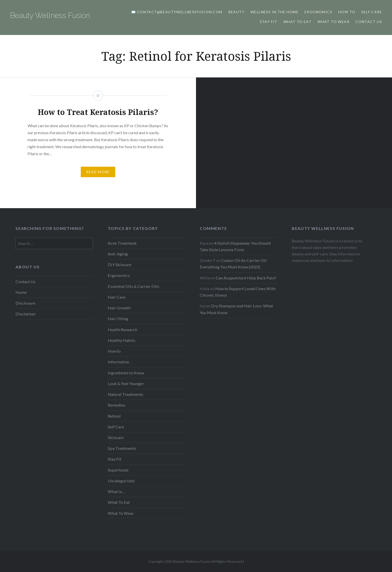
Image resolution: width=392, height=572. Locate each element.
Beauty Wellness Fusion (50, 15)
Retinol (114, 416)
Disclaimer (26, 314)
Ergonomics (318, 12)
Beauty (236, 12)
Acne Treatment (122, 243)
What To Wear (333, 22)
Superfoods (118, 470)
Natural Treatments (125, 394)
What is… (116, 491)
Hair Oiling (118, 318)
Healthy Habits (121, 340)
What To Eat (119, 502)
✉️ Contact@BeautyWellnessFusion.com (177, 12)
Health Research (122, 329)
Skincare (116, 437)
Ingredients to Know (126, 373)
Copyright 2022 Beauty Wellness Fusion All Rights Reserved (195, 561)
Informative (118, 362)
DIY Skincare (119, 265)
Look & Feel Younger (126, 383)
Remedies (116, 405)
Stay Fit (269, 22)
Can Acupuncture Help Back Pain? (246, 278)
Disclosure (25, 303)
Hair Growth (119, 308)
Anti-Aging (118, 254)
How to (347, 12)
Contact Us (369, 22)
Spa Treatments (122, 448)
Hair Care (116, 297)
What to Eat (297, 22)
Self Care (372, 12)
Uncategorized (121, 481)
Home (21, 292)
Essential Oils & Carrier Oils (133, 286)
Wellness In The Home (274, 12)
